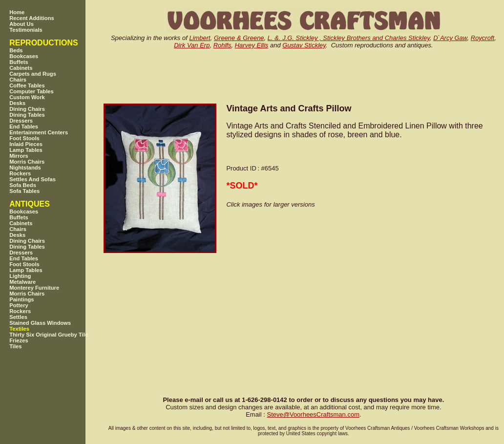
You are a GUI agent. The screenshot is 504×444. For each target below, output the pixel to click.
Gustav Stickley (304, 45)
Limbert (199, 38)
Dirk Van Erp (192, 45)
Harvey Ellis (252, 45)
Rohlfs (222, 45)
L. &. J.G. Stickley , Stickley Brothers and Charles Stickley (349, 38)
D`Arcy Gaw (450, 38)
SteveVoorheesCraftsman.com (313, 414)
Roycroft (483, 38)
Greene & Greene (239, 38)
